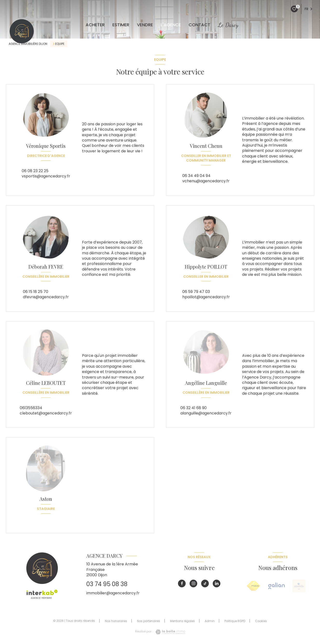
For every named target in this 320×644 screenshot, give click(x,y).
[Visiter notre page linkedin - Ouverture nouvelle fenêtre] (217, 583)
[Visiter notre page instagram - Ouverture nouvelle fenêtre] (193, 583)
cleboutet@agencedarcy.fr (46, 413)
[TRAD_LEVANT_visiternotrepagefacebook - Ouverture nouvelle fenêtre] (182, 583)
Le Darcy (228, 25)
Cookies (261, 621)
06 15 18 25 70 (36, 292)
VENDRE (145, 25)
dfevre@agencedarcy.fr (46, 297)
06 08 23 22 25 (35, 171)
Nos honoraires (116, 621)
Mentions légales (182, 621)
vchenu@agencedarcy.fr (206, 181)
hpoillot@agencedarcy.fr (206, 297)
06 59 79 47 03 (196, 292)
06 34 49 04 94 (196, 176)
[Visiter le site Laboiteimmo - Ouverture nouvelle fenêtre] (169, 632)
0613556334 (31, 408)
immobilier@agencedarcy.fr (113, 593)
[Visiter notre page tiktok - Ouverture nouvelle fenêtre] (205, 583)
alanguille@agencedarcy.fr (206, 413)
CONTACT (199, 25)
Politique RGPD (235, 621)
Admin (210, 621)
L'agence (171, 25)
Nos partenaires (149, 621)
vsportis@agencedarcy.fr (46, 176)
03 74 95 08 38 (107, 584)
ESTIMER (121, 25)
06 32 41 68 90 (194, 408)
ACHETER (95, 25)
